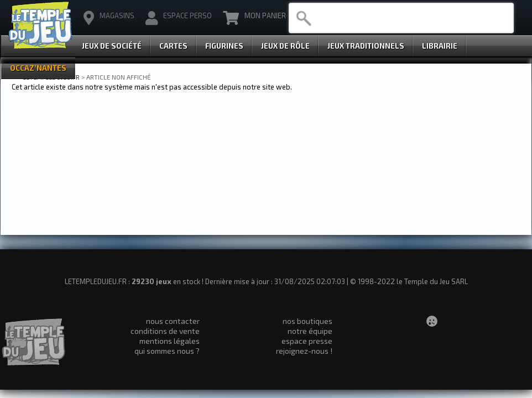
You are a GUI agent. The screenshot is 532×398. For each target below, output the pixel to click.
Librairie (440, 46)
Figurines (224, 46)
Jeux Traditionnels (366, 46)
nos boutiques (307, 321)
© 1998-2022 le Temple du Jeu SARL (409, 281)
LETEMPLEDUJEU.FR (51, 77)
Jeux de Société (112, 46)
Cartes (173, 46)
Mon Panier (254, 18)
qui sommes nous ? (167, 351)
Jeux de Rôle (285, 46)
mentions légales (169, 341)
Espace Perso (179, 18)
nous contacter (173, 321)
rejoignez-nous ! (304, 351)
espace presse (307, 341)
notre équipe (310, 331)
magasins (109, 18)
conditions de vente (165, 331)
